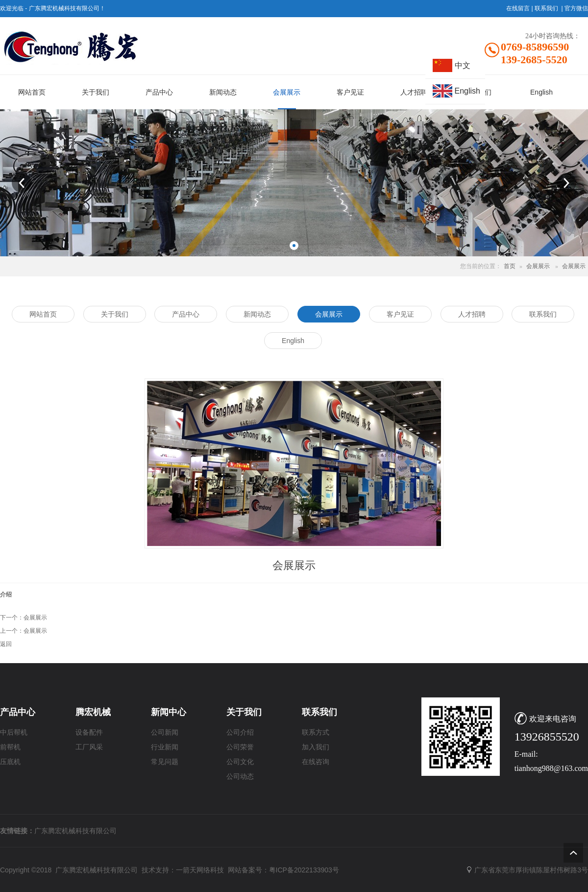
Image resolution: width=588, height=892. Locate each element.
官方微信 (576, 8)
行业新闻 (165, 747)
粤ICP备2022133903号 (304, 870)
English (467, 91)
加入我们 (316, 747)
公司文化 (240, 762)
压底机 (10, 762)
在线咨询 (316, 762)
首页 (510, 266)
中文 (463, 65)
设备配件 (89, 732)
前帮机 (10, 747)
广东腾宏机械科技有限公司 (75, 831)
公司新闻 (165, 732)
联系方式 (316, 732)
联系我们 (546, 8)
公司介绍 (240, 732)
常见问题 (165, 762)
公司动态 (240, 777)
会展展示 (538, 266)
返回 (6, 644)
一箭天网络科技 (200, 870)
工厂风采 (89, 747)
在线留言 (518, 8)
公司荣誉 (240, 747)
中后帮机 (14, 732)
